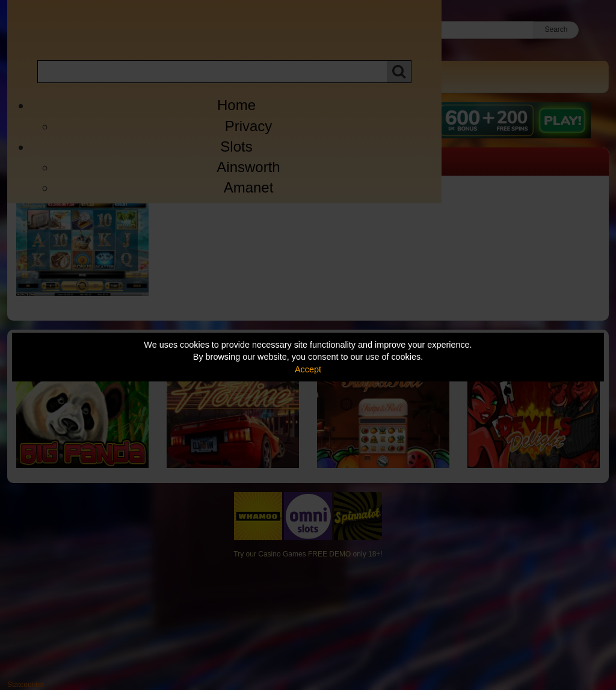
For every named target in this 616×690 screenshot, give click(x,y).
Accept (308, 369)
